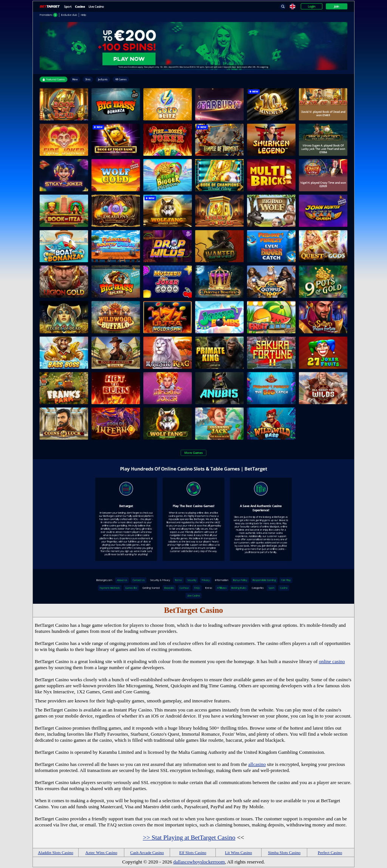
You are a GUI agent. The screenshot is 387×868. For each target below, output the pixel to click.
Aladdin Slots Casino (56, 852)
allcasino (257, 764)
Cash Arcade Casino (147, 852)
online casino (332, 661)
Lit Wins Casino (238, 852)
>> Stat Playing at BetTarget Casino (189, 838)
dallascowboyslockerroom (199, 862)
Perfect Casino (330, 852)
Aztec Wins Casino (101, 852)
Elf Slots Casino (193, 852)
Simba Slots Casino (284, 852)
